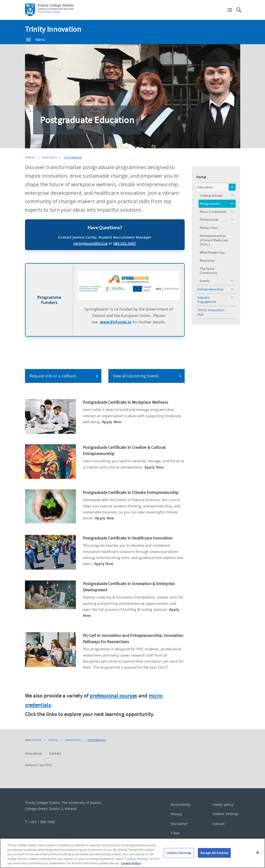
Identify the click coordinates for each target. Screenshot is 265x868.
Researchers (209, 228)
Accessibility (181, 804)
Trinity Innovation (53, 29)
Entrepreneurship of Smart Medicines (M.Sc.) (214, 240)
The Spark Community (209, 271)
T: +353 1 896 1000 (40, 822)
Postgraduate (73, 157)
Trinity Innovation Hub (211, 312)
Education (49, 157)
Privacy (176, 814)
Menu (36, 40)
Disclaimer (179, 824)
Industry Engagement (207, 300)
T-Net (175, 833)
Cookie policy (223, 804)
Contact (55, 753)
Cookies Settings (226, 814)
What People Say (212, 252)
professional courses (113, 696)
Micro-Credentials (213, 212)
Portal (30, 157)
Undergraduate (211, 195)
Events (205, 281)
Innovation (33, 740)
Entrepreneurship (210, 289)
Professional (209, 219)
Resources (207, 260)
